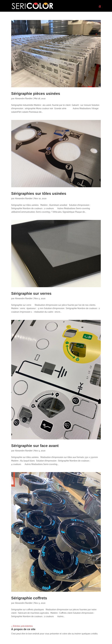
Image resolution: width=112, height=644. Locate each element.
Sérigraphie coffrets (29, 598)
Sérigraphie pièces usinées (36, 94)
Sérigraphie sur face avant (35, 446)
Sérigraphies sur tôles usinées (39, 194)
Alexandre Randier (24, 99)
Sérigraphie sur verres (31, 293)
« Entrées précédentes (22, 626)
